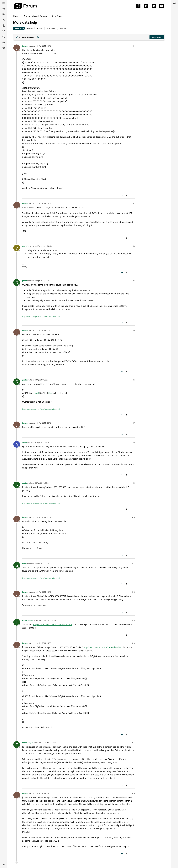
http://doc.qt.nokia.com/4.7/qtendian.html (53, 624)
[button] (4, 865)
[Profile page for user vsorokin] (17, 248)
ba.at (37, 393)
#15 (133, 743)
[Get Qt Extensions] (4, 42)
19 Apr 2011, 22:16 (42, 281)
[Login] (174, 3)
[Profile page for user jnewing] (17, 48)
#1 (134, 46)
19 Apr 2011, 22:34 (42, 380)
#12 (133, 592)
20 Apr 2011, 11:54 (44, 517)
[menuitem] (174, 3)
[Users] (4, 26)
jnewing (25, 46)
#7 (134, 423)
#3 (134, 246)
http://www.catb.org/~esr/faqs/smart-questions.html (41, 316)
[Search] (4, 37)
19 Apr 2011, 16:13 (44, 46)
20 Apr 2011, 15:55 (44, 793)
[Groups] (4, 31)
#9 (134, 483)
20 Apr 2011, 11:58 (42, 563)
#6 (134, 380)
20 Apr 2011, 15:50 (48, 743)
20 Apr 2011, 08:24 (42, 483)
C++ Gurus (19, 28)
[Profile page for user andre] (17, 444)
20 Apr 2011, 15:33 (44, 643)
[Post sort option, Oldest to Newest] (25, 37)
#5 (134, 330)
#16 (133, 793)
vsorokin (26, 246)
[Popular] (4, 20)
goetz (24, 281)
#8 (134, 442)
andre (25, 442)
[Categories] (4, 3)
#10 (133, 517)
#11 (133, 563)
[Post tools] (132, 195)
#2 (134, 203)
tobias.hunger (28, 620)
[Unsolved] (4, 48)
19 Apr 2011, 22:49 (44, 423)
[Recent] (4, 9)
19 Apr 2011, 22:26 (44, 330)
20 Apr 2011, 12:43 (44, 592)
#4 (134, 281)
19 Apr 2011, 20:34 (44, 203)
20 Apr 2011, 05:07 (42, 442)
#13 (133, 620)
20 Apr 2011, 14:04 (48, 620)
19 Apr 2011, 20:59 (44, 246)
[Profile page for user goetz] (17, 282)
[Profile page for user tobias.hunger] (17, 622)
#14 (133, 643)
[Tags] (4, 14)
